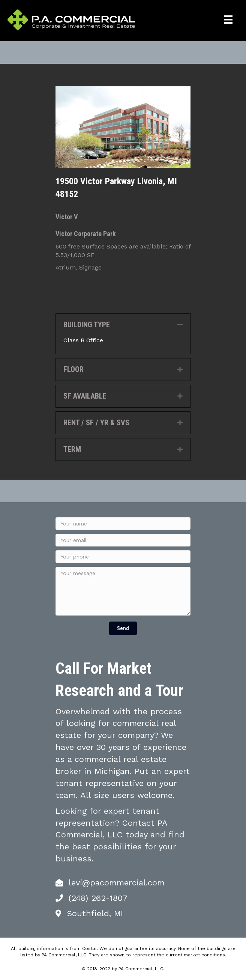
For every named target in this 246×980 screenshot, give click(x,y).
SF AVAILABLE (85, 396)
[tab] (123, 325)
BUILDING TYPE (87, 325)
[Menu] (228, 20)
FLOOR (73, 369)
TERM (72, 449)
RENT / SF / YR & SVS (96, 423)
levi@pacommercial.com (117, 883)
